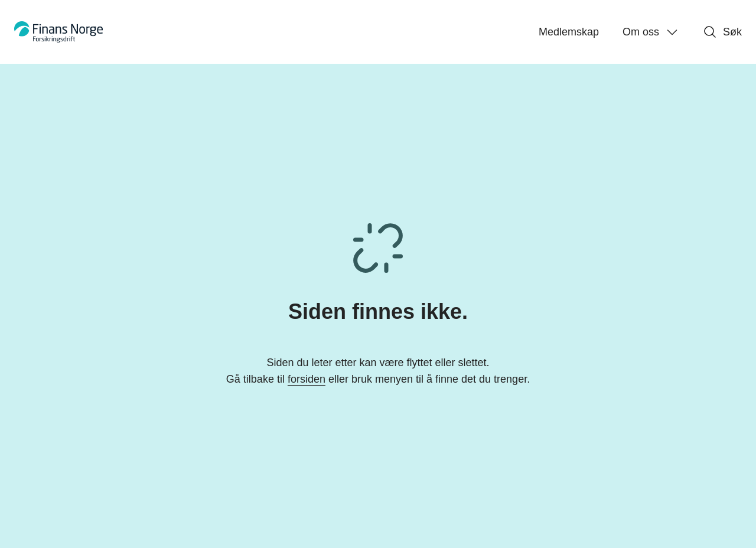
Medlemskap (569, 32)
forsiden (307, 379)
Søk (722, 32)
